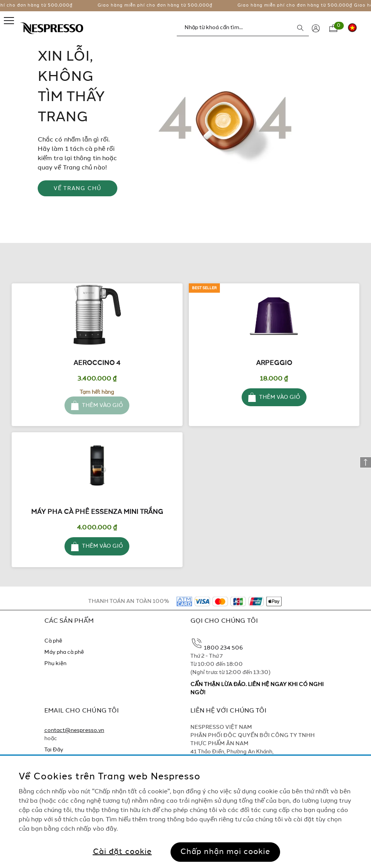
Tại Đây (54, 750)
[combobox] (243, 28)
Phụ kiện (55, 664)
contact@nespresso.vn (74, 730)
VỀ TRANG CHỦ (78, 189)
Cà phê (53, 641)
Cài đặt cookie (122, 852)
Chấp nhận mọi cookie (225, 852)
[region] (185, 812)
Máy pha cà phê (64, 652)
